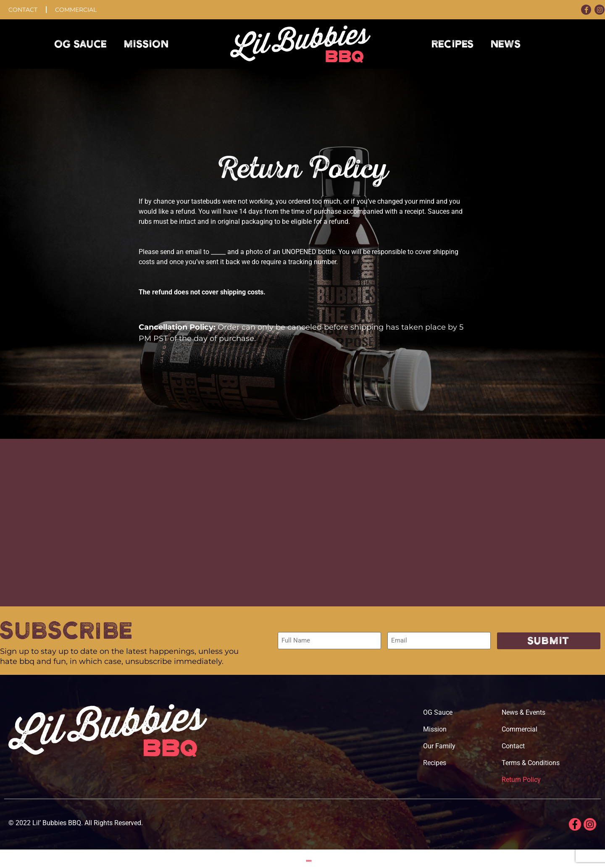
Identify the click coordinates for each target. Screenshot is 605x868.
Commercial (76, 10)
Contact (23, 10)
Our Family (439, 746)
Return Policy (521, 780)
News (506, 44)
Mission (146, 44)
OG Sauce (81, 44)
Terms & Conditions (531, 763)
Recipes (453, 44)
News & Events (523, 712)
